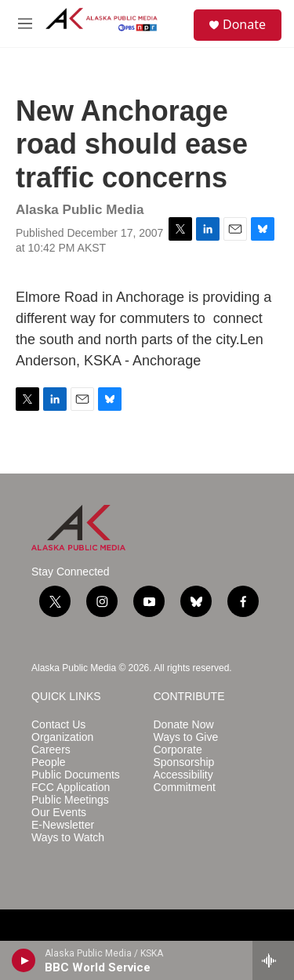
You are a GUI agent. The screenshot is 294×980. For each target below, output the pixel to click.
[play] (24, 960)
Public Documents (76, 775)
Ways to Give (186, 737)
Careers (51, 750)
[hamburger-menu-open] (25, 24)
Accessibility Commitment (185, 781)
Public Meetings (70, 800)
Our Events (59, 813)
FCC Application (71, 788)
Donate (244, 24)
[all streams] (273, 960)
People (49, 762)
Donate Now (184, 725)
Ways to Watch (68, 838)
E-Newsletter (63, 825)
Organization (62, 737)
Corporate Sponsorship (184, 756)
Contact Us (58, 725)
